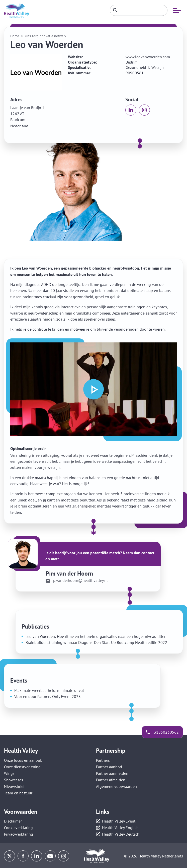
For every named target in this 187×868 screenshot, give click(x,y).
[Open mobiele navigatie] (177, 10)
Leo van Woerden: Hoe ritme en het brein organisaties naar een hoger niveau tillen (96, 636)
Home (15, 36)
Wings (9, 773)
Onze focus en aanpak (23, 760)
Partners (103, 760)
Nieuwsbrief (14, 786)
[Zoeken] (139, 10)
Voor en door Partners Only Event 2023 (48, 696)
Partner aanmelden (112, 773)
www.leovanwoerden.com (148, 57)
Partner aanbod (109, 767)
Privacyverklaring (19, 834)
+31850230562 (165, 732)
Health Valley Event (119, 821)
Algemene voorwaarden (116, 786)
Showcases (14, 780)
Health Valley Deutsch (121, 834)
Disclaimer (13, 821)
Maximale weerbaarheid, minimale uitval (49, 690)
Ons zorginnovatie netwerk (46, 36)
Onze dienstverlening (22, 767)
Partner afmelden (111, 780)
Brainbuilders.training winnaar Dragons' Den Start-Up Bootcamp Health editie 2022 (96, 642)
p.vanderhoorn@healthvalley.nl (80, 580)
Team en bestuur (18, 793)
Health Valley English (120, 828)
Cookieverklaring (18, 828)
